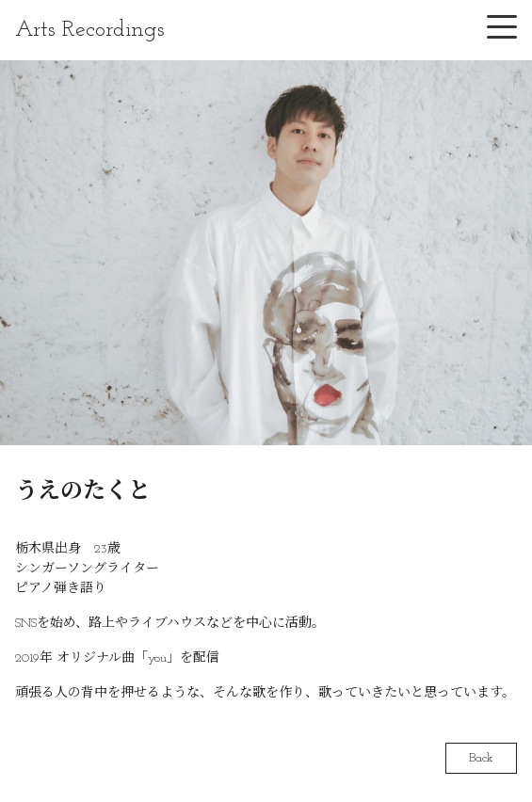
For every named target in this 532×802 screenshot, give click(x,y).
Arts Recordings (90, 30)
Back (481, 758)
